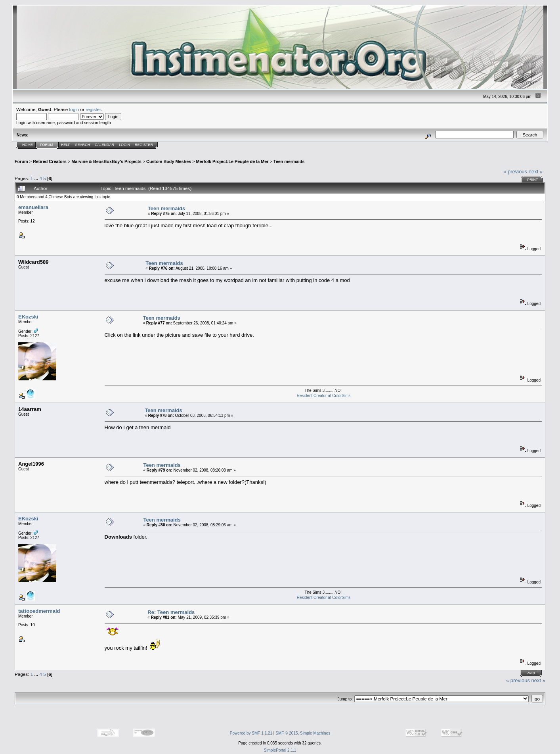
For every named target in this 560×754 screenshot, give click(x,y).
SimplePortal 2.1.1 (280, 750)
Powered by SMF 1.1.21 (251, 733)
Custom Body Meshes (169, 161)
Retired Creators (50, 161)
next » (536, 172)
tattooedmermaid (39, 611)
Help (66, 145)
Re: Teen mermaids (171, 612)
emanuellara (33, 207)
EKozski (28, 317)
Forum (47, 145)
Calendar (104, 145)
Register (144, 145)
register (93, 109)
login (74, 109)
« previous (515, 172)
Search (83, 145)
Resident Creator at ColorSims (324, 396)
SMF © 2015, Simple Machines (303, 733)
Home (28, 145)
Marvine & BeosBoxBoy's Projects (106, 161)
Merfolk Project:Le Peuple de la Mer (232, 161)
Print (532, 180)
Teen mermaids (289, 161)
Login (124, 145)
